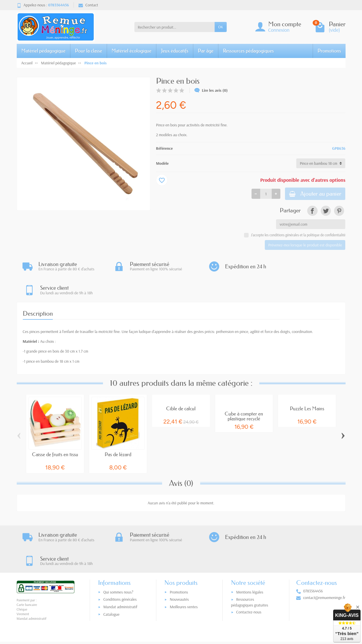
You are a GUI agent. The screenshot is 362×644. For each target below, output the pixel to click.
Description (38, 291)
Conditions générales (120, 554)
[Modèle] (321, 163)
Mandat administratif (120, 561)
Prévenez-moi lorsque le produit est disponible (305, 246)
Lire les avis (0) (211, 90)
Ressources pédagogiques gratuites (250, 557)
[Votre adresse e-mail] (169, 608)
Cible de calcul (181, 386)
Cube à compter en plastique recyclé (244, 394)
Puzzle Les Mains (307, 386)
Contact (88, 5)
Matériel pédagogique (43, 51)
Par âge (206, 51)
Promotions (329, 51)
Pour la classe (89, 51)
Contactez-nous (249, 567)
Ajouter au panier (313, 194)
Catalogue (111, 569)
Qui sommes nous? (118, 547)
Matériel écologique (132, 51)
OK (221, 27)
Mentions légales (250, 547)
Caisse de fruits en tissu (55, 432)
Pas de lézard (118, 432)
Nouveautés (179, 554)
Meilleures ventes (184, 561)
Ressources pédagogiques (248, 51)
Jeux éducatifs (175, 51)
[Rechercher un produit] (175, 27)
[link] (312, 212)
